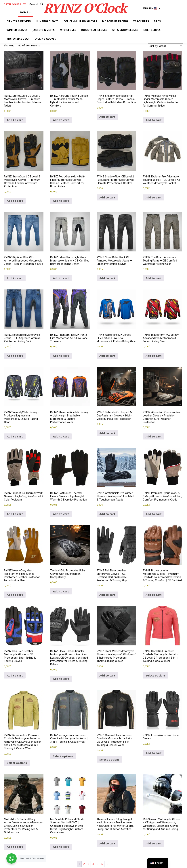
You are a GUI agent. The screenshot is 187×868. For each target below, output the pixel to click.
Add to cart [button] (15, 120)
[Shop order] (165, 46)
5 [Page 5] (98, 864)
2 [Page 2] (84, 864)
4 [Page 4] (93, 864)
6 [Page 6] (102, 864)
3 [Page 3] (88, 864)
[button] (37, 4)
